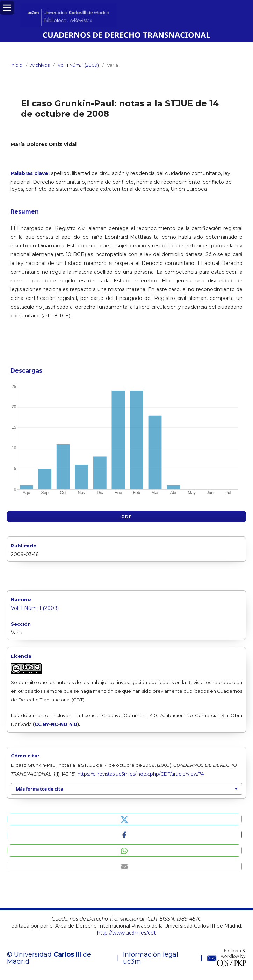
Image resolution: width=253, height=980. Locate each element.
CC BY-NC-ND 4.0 (56, 724)
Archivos (40, 65)
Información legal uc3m (151, 958)
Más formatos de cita (39, 789)
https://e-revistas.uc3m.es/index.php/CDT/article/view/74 (141, 774)
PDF (127, 517)
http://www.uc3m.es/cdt (127, 933)
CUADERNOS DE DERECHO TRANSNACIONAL (127, 35)
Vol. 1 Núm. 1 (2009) (78, 65)
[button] (124, 819)
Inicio (16, 65)
